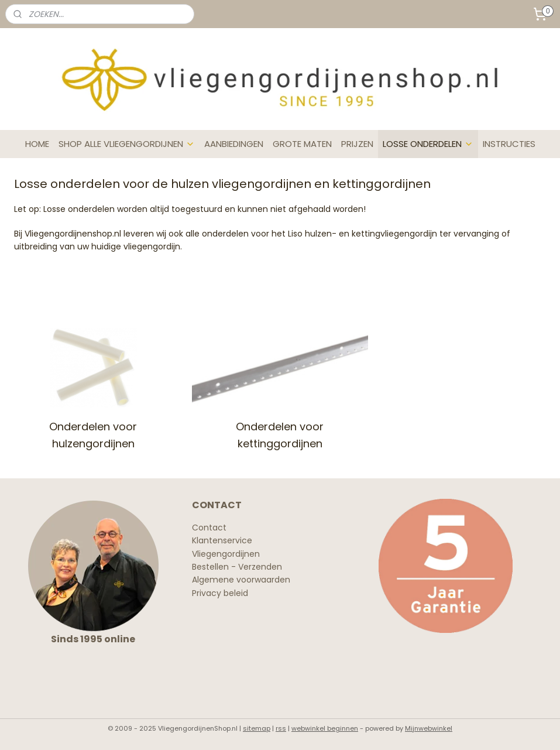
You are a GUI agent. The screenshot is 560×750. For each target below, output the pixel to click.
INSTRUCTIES (509, 144)
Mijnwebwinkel (429, 728)
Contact (209, 528)
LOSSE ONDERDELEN (428, 144)
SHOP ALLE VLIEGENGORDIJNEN (127, 144)
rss (281, 728)
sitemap (257, 728)
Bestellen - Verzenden (237, 567)
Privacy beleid (220, 593)
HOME (37, 144)
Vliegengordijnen (226, 554)
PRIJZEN (357, 144)
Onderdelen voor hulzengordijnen (93, 435)
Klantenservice (222, 540)
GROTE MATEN (302, 144)
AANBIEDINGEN (234, 144)
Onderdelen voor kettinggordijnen (280, 435)
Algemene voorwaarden (241, 580)
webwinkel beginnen (325, 728)
